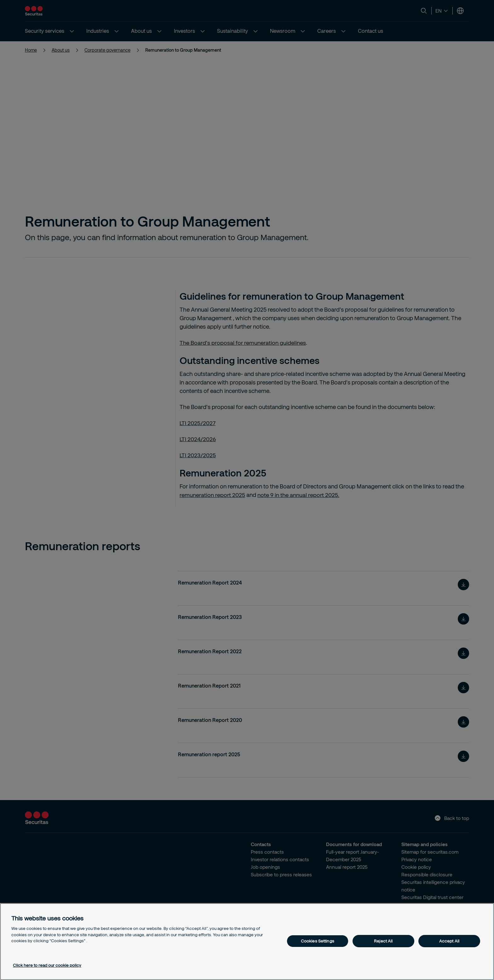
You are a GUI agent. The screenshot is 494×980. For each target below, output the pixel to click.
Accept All (449, 941)
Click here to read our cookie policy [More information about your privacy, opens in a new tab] (47, 965)
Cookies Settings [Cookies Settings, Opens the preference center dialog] (318, 941)
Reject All (383, 941)
